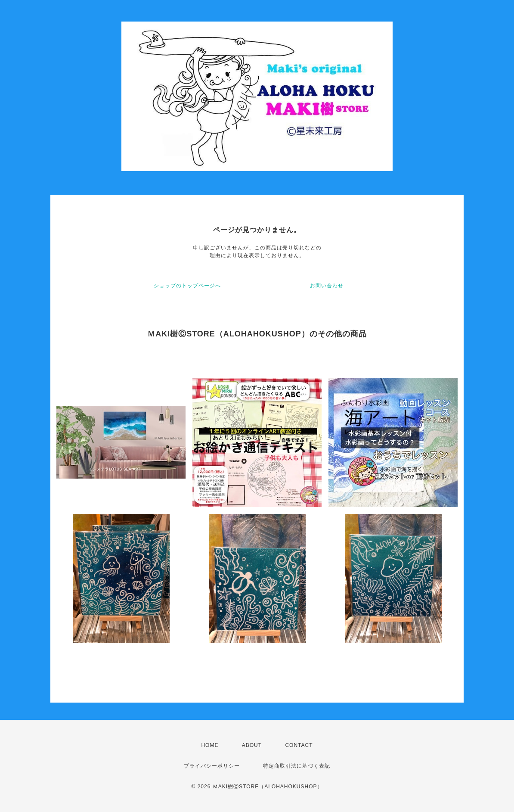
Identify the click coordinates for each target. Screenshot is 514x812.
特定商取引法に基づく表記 (297, 766)
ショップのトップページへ (187, 286)
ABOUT (252, 745)
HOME (210, 745)
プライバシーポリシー (212, 766)
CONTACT (299, 745)
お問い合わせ (327, 286)
